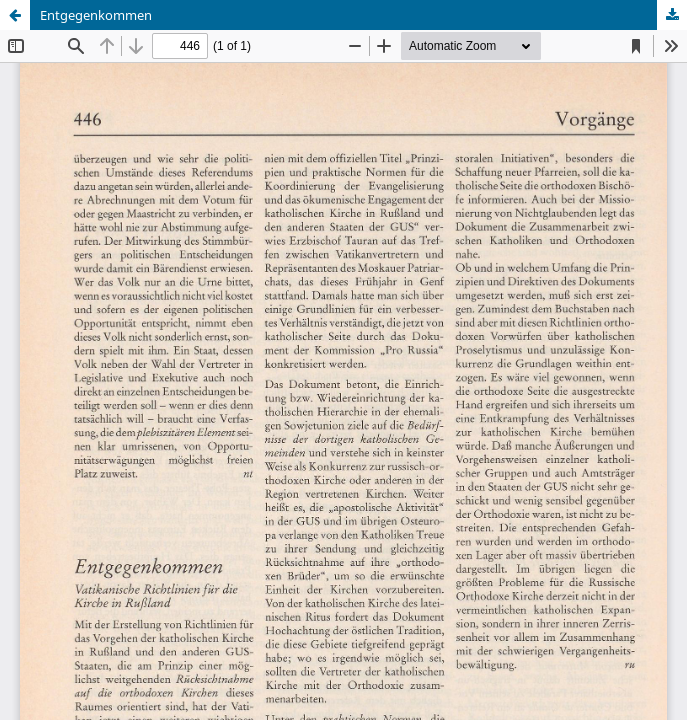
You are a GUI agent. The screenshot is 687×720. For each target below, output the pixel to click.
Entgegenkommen (96, 15)
